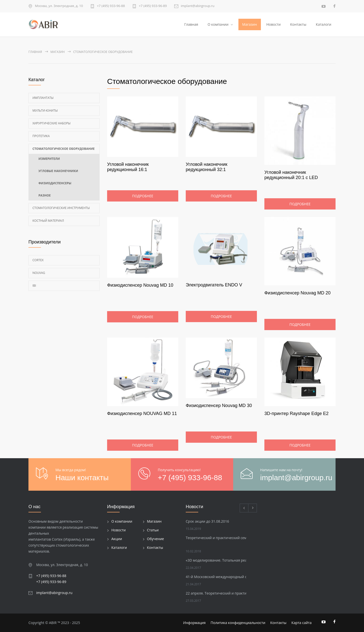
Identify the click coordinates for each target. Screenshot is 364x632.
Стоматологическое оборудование (64, 149)
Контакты (298, 24)
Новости (273, 24)
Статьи (153, 530)
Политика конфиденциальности (238, 623)
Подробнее (143, 196)
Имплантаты (43, 98)
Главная (191, 24)
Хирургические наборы (52, 123)
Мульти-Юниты (45, 110)
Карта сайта (301, 623)
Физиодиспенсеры (55, 183)
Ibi (34, 286)
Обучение (156, 539)
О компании (218, 24)
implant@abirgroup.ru (198, 6)
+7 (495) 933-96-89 (153, 6)
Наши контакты (82, 478)
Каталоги (324, 24)
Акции (117, 539)
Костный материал (48, 221)
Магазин (250, 24)
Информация (194, 623)
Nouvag (39, 273)
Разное (45, 195)
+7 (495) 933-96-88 (111, 6)
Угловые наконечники (58, 171)
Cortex (38, 260)
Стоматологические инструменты (61, 208)
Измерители (49, 159)
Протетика (41, 136)
